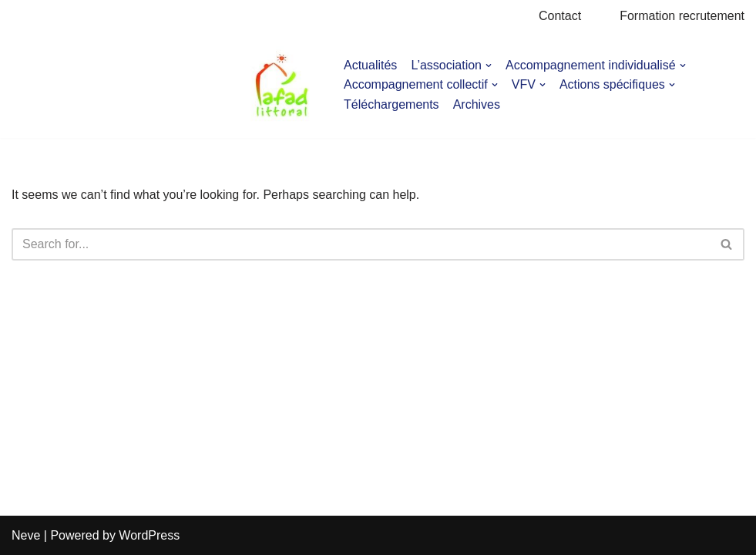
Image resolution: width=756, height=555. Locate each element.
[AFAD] (282, 85)
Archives (477, 104)
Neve (26, 535)
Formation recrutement (682, 16)
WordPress (149, 535)
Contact (560, 16)
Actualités (370, 65)
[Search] (361, 244)
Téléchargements (391, 104)
